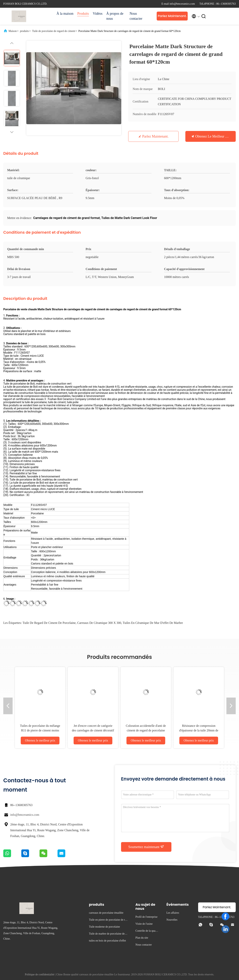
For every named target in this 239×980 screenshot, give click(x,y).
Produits (83, 14)
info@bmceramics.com (25, 815)
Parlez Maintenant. (172, 16)
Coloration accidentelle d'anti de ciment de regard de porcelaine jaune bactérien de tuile (146, 730)
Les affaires (173, 913)
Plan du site (142, 938)
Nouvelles (172, 920)
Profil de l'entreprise (146, 917)
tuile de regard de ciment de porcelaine (49, 623)
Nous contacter (136, 16)
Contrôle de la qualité (147, 931)
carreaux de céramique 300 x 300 (99, 623)
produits (24, 31)
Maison (13, 31)
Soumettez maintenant (146, 847)
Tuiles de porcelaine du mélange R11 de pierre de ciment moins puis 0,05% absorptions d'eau (40, 730)
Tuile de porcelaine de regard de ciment (54, 31)
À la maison (65, 14)
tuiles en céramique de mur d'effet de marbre (153, 623)
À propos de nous (115, 16)
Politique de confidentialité (40, 974)
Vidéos (98, 14)
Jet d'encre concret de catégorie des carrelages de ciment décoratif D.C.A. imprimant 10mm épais (93, 730)
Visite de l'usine (144, 924)
